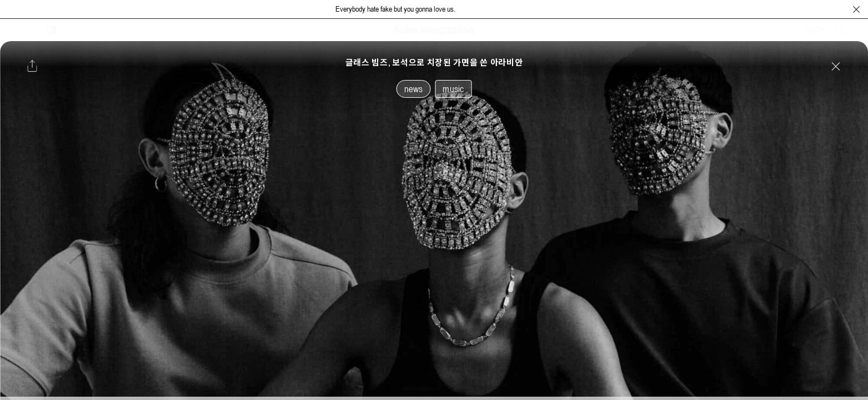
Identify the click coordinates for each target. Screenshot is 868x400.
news (414, 89)
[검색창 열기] (841, 30)
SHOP (815, 30)
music (453, 89)
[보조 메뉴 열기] (29, 30)
